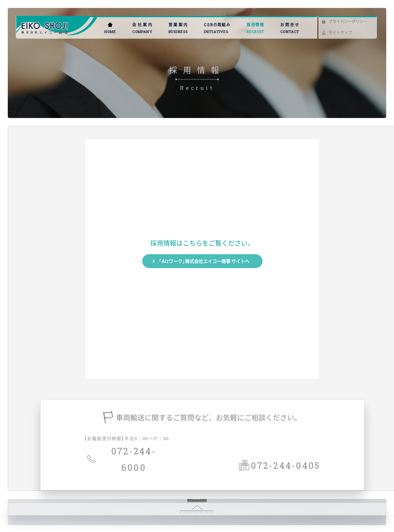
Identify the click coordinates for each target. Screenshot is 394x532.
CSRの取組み (217, 29)
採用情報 (255, 29)
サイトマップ (340, 32)
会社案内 (142, 29)
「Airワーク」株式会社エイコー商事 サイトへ (204, 261)
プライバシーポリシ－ (348, 21)
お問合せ (290, 29)
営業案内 (178, 29)
